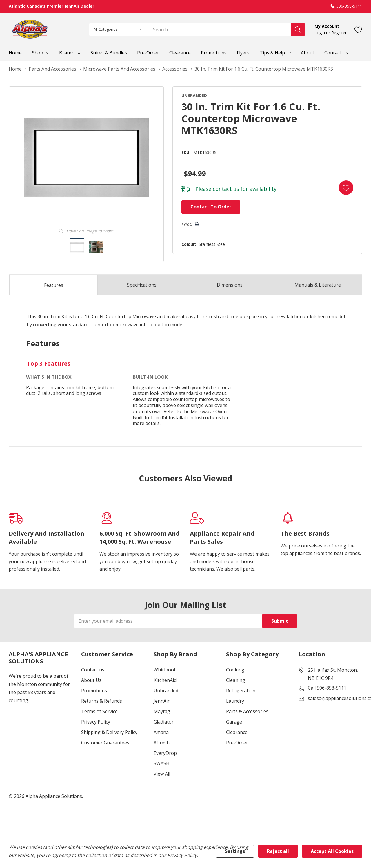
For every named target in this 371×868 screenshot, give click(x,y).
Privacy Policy (96, 722)
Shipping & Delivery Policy (109, 732)
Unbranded (166, 691)
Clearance (237, 732)
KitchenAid (165, 680)
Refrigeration (241, 691)
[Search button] (298, 30)
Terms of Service (99, 711)
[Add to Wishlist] (346, 188)
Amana (161, 732)
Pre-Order (237, 743)
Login (320, 33)
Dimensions (230, 285)
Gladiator (164, 722)
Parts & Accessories (247, 711)
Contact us (93, 670)
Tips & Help (272, 53)
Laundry (235, 701)
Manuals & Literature (318, 285)
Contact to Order (211, 207)
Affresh (162, 743)
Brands (67, 53)
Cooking (235, 670)
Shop (38, 53)
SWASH (162, 763)
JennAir (162, 701)
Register (339, 33)
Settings (235, 851)
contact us (226, 189)
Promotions (94, 691)
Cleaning (236, 680)
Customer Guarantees (105, 743)
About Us (91, 680)
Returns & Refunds (102, 701)
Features (54, 285)
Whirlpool (164, 670)
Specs (142, 285)
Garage (234, 722)
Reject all (278, 851)
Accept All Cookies (332, 851)
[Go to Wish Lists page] (358, 29)
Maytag (162, 711)
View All (162, 774)
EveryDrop (165, 753)
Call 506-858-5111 (327, 688)
